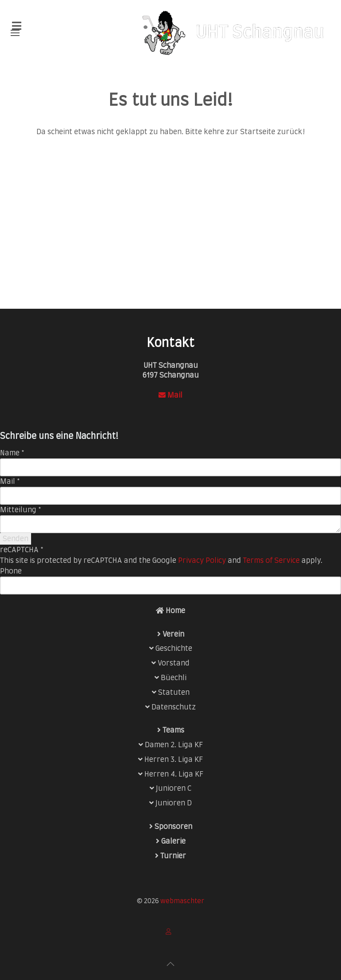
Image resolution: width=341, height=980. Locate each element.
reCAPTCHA (22, 550)
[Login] (170, 932)
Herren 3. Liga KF (174, 760)
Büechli (174, 678)
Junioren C (174, 789)
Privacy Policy (202, 561)
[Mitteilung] (170, 524)
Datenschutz (174, 707)
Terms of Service (271, 561)
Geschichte (174, 649)
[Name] (170, 467)
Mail (170, 395)
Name (12, 453)
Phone (11, 571)
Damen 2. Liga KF (174, 745)
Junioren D (174, 803)
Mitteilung (20, 510)
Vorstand (174, 663)
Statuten (174, 693)
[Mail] (170, 496)
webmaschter (182, 901)
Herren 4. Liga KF (174, 774)
